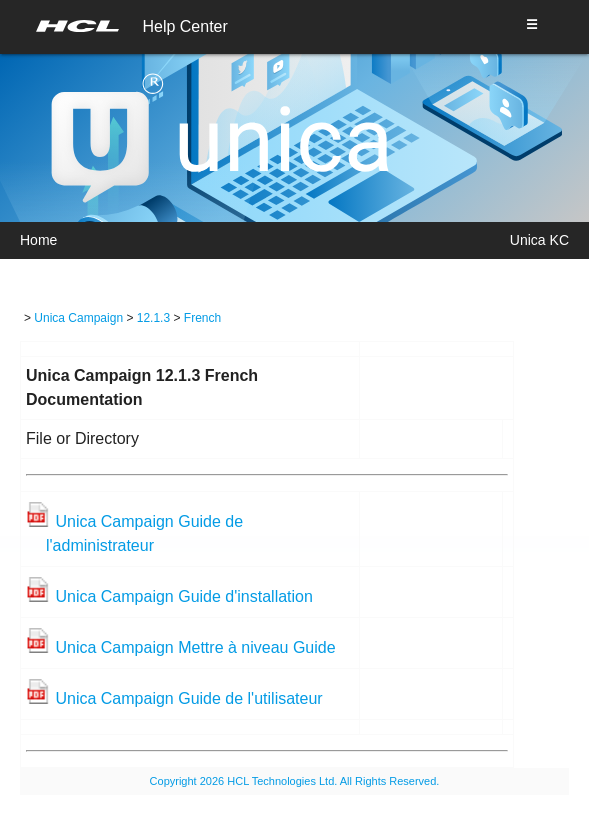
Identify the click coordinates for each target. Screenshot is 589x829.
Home (38, 240)
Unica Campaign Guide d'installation (183, 596)
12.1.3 (153, 318)
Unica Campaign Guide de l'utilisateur (188, 698)
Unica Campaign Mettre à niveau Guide (195, 647)
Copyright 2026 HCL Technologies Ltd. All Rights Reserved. (295, 781)
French (202, 318)
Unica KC (539, 240)
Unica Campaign (78, 318)
